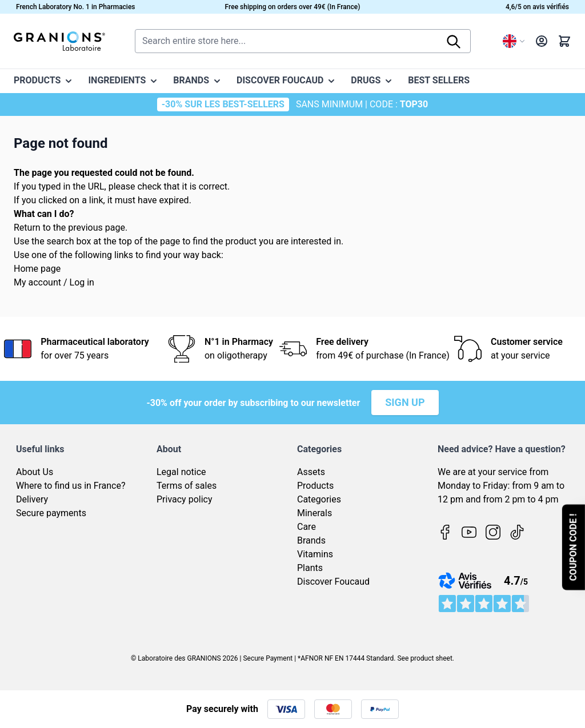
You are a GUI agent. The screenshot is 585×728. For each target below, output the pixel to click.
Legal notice (181, 472)
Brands (311, 540)
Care (306, 527)
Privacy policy (185, 499)
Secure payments (51, 513)
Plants (310, 568)
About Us (35, 472)
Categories (319, 499)
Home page (37, 269)
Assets (311, 472)
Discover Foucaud (333, 582)
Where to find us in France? (71, 486)
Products (315, 486)
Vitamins (315, 554)
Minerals (314, 513)
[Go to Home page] (59, 41)
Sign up (405, 402)
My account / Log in (54, 282)
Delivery (32, 499)
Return (27, 228)
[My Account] (542, 41)
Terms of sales (187, 486)
